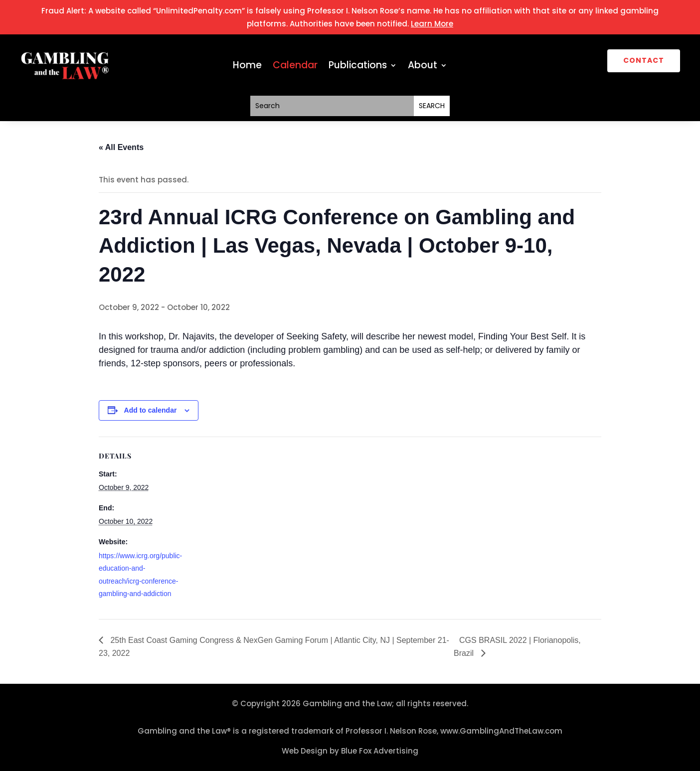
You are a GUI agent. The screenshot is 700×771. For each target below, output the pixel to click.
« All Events (121, 147)
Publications (358, 67)
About (423, 67)
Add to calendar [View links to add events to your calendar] (151, 410)
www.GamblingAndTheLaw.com (501, 731)
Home (247, 67)
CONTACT (644, 60)
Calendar (295, 67)
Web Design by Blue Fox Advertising (350, 751)
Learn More (432, 24)
